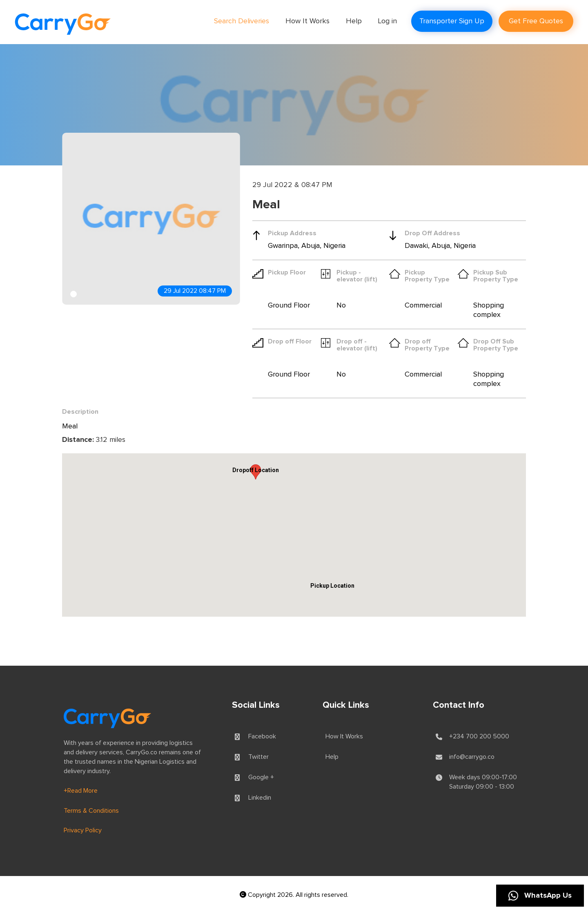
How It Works (307, 21)
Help (354, 21)
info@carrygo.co (472, 757)
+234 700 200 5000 (479, 736)
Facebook (262, 736)
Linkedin (260, 798)
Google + (261, 777)
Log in (388, 21)
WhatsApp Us (540, 896)
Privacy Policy (83, 830)
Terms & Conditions (91, 811)
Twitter (258, 757)
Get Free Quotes (536, 21)
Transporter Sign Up (452, 21)
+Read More (81, 791)
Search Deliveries (242, 21)
